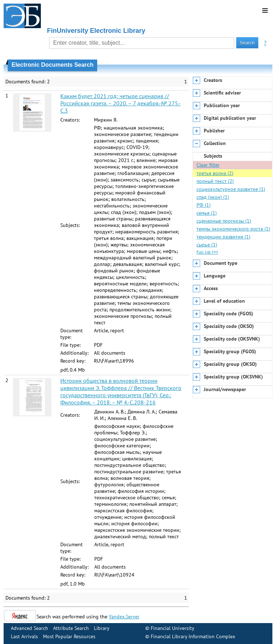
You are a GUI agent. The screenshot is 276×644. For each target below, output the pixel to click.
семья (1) (207, 213)
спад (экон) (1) (213, 197)
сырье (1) (207, 245)
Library (102, 628)
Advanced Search (29, 628)
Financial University (172, 628)
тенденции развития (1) (223, 237)
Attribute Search (71, 628)
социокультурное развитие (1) (231, 189)
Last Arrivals (24, 636)
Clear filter (208, 165)
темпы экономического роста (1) (233, 229)
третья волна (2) (215, 173)
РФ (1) (204, 205)
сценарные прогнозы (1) (224, 221)
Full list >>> (207, 252)
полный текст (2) (215, 181)
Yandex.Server (124, 617)
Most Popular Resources (69, 636)
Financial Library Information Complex (193, 636)
